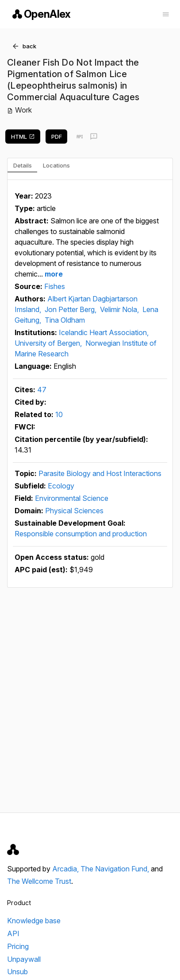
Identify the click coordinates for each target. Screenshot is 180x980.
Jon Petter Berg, (71, 309)
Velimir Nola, (120, 309)
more (53, 274)
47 (42, 390)
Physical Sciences (74, 511)
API (13, 933)
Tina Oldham (65, 320)
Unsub (17, 972)
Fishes (55, 286)
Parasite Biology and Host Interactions (100, 473)
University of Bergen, (49, 343)
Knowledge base (34, 921)
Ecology (61, 486)
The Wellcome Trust (39, 881)
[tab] (22, 165)
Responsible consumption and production (81, 534)
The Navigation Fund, (116, 869)
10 (59, 414)
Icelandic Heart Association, (104, 332)
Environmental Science (72, 498)
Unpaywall (24, 959)
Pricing (18, 946)
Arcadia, (66, 869)
